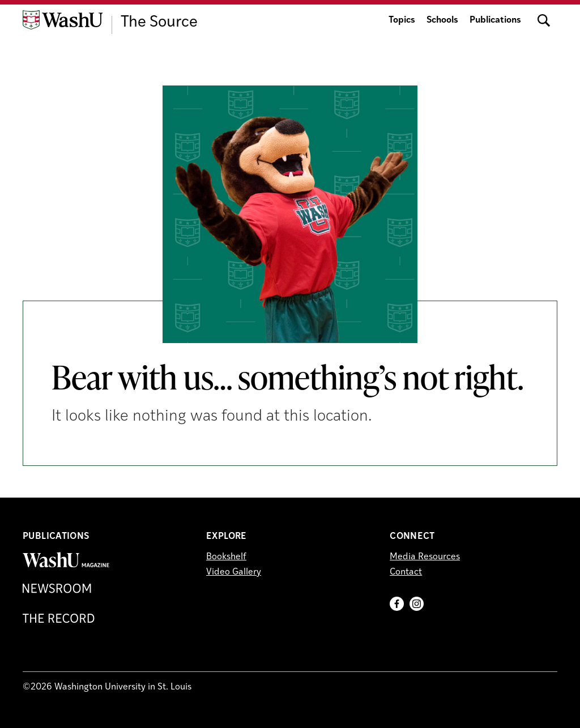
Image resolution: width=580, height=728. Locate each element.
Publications (495, 20)
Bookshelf (226, 557)
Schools (442, 20)
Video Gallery (234, 572)
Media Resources (425, 557)
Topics (402, 20)
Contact (406, 572)
